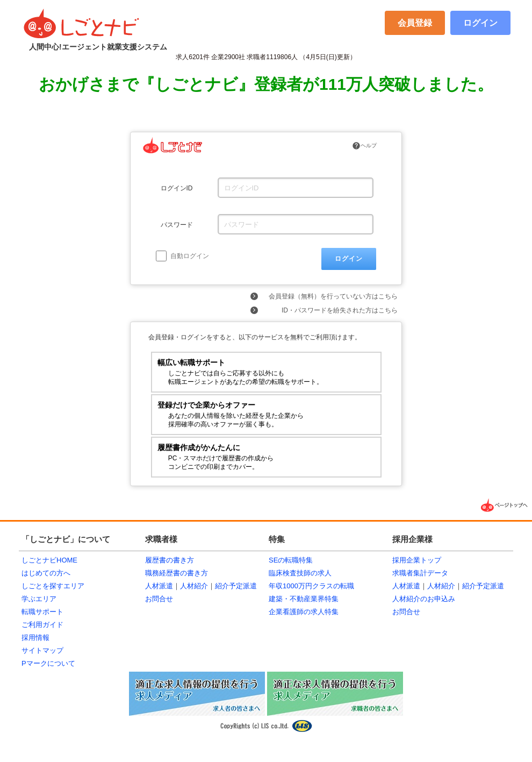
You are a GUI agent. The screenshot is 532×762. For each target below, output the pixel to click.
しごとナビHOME (49, 560)
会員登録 (415, 23)
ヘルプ (364, 146)
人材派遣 (159, 586)
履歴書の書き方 (170, 560)
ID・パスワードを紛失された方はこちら (340, 310)
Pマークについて (48, 663)
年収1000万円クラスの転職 (311, 586)
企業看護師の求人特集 (304, 612)
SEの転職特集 (291, 560)
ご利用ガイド (42, 625)
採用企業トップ (417, 560)
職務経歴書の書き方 (177, 573)
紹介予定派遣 (236, 586)
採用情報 (35, 638)
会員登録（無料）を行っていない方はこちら (333, 296)
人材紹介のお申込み (424, 599)
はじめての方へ (46, 573)
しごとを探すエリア (53, 586)
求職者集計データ (420, 573)
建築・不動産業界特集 (304, 599)
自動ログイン (182, 256)
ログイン (480, 23)
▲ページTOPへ (505, 505)
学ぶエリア (39, 599)
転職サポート (42, 612)
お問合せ (159, 599)
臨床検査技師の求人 (300, 573)
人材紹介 (194, 586)
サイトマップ (42, 650)
